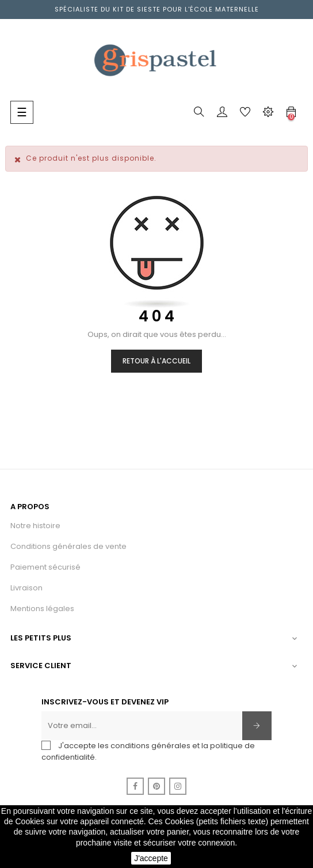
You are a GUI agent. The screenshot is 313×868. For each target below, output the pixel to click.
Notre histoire (35, 526)
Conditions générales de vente (68, 546)
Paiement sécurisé (45, 567)
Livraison (26, 588)
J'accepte (151, 858)
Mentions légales (42, 609)
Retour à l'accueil (156, 361)
